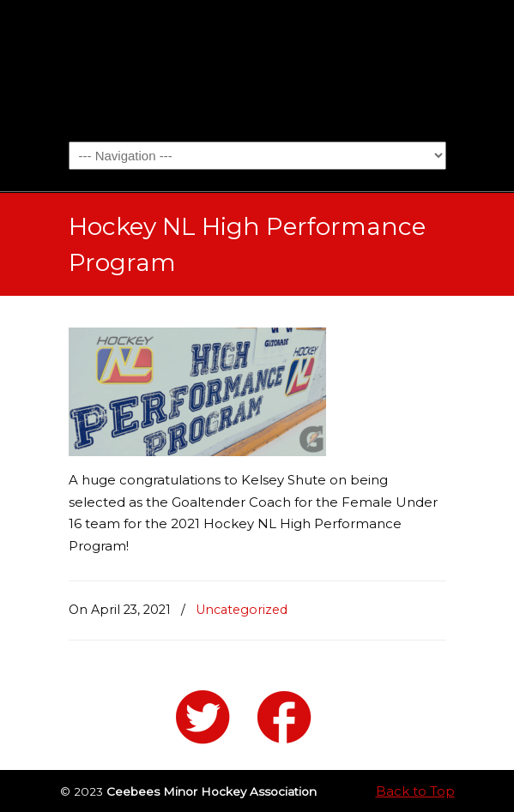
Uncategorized (242, 610)
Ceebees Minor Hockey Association (257, 69)
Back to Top (415, 791)
